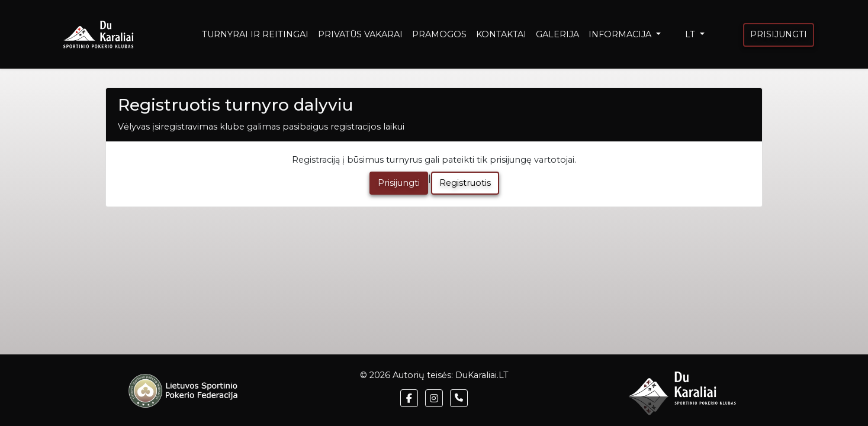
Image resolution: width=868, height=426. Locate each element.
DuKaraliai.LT (482, 375)
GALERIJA (557, 34)
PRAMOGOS (439, 34)
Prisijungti (399, 183)
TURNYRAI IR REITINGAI (255, 34)
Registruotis (465, 183)
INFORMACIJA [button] (621, 34)
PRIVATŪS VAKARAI (360, 34)
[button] (409, 398)
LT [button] (691, 34)
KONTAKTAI (501, 34)
